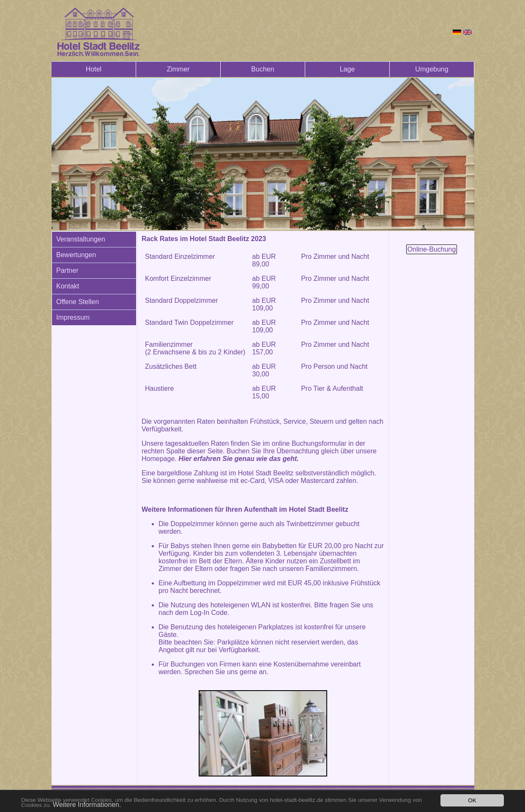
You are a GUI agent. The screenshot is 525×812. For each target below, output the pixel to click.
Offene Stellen (78, 302)
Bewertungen (76, 255)
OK (472, 800)
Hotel (94, 69)
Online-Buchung (432, 249)
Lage (347, 69)
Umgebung (432, 69)
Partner (67, 270)
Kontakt (68, 286)
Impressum (73, 317)
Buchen (262, 69)
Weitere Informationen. (87, 805)
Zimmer (178, 69)
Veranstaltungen (81, 239)
